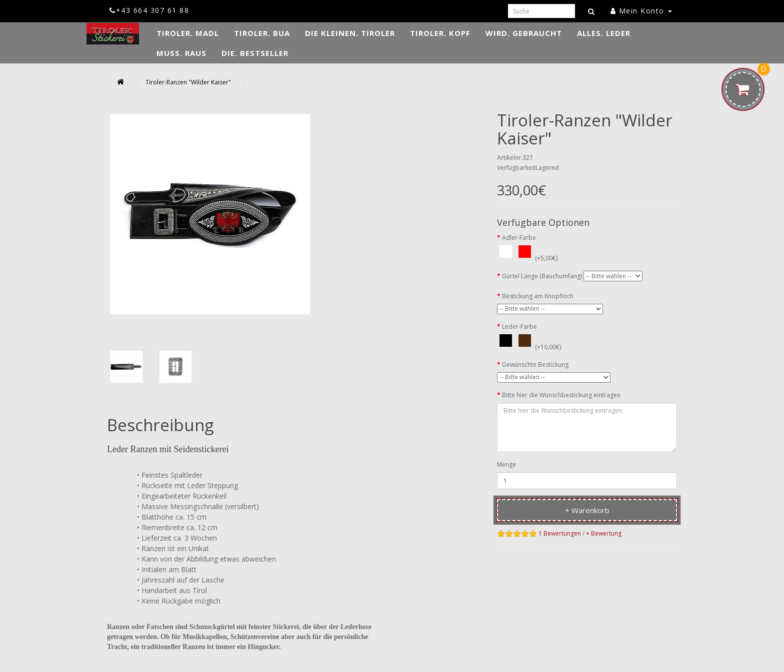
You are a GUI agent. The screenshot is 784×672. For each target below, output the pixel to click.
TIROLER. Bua (262, 33)
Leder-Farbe (519, 327)
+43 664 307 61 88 (149, 10)
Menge (506, 464)
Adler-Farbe (519, 238)
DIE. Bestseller (255, 53)
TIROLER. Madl (188, 33)
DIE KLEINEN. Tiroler (350, 33)
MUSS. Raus (181, 53)
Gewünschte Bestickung (535, 364)
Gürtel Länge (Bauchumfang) (542, 276)
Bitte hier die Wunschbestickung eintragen (561, 395)
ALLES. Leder (604, 33)
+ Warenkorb (587, 510)
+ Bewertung (604, 533)
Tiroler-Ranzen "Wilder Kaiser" (188, 82)
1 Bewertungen (560, 533)
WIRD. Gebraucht (524, 33)
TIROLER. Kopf (440, 33)
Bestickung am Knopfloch (538, 296)
